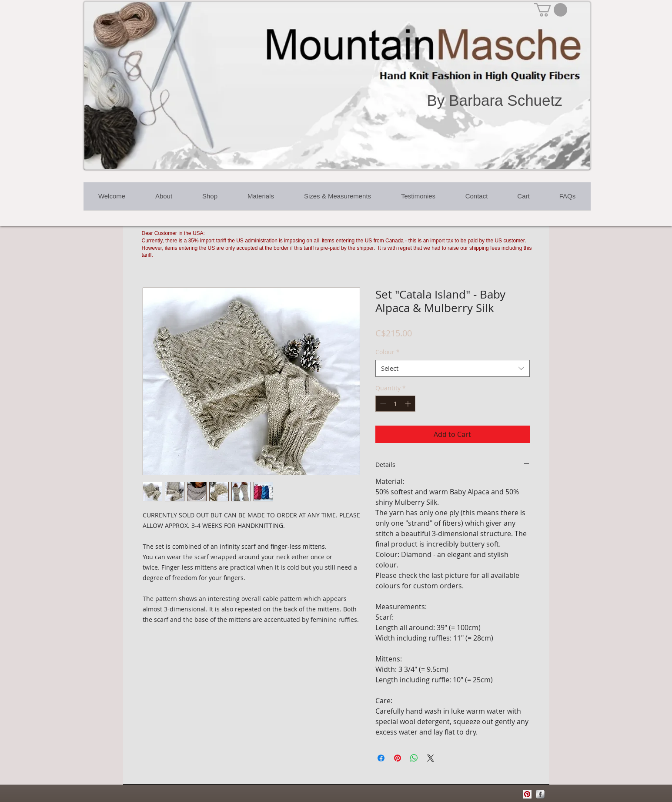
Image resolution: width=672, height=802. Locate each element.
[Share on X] (431, 758)
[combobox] (453, 368)
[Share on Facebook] (381, 758)
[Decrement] (382, 404)
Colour (388, 352)
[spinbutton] (395, 404)
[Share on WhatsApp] (414, 758)
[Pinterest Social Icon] (527, 794)
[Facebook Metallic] (540, 794)
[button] (551, 10)
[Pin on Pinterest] (398, 758)
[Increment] (409, 404)
